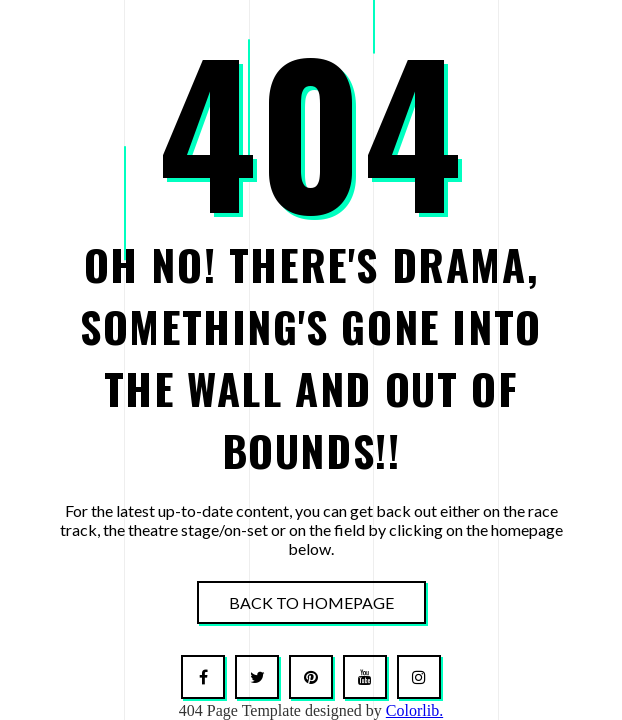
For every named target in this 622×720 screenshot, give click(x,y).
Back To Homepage (311, 602)
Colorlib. (414, 710)
